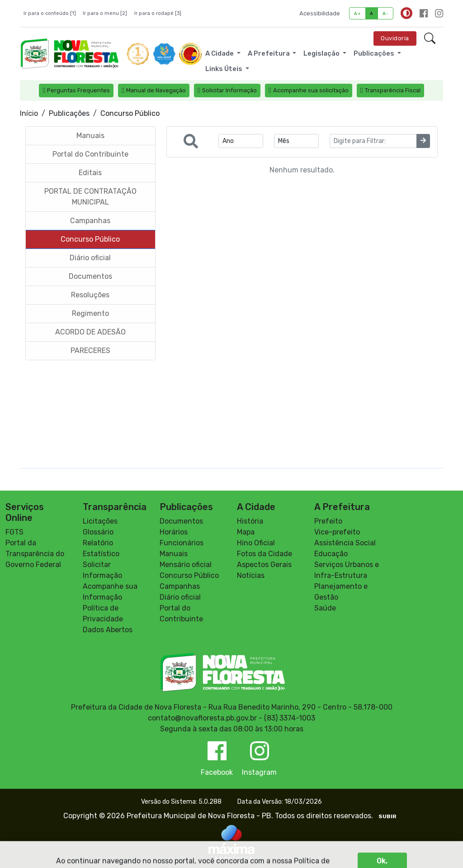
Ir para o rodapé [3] (158, 13)
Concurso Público (189, 575)
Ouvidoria (395, 38)
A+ (357, 13)
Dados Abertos (108, 630)
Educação (331, 554)
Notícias (251, 575)
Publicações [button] (375, 53)
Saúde (325, 608)
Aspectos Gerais (264, 565)
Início (29, 113)
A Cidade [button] (220, 53)
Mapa (246, 532)
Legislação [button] (322, 53)
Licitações (100, 521)
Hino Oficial (256, 543)
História (250, 521)
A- (385, 13)
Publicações (69, 113)
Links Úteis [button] (224, 69)
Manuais (174, 554)
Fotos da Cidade (265, 554)
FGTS (14, 532)
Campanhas (180, 586)
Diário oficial (180, 597)
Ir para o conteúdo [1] (50, 13)
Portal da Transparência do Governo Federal (35, 554)
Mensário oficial (186, 565)
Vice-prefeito (337, 532)
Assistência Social (345, 543)
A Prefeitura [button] (269, 53)
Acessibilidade (320, 13)
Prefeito (328, 521)
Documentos (181, 521)
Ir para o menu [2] (105, 13)
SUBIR (387, 816)
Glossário (98, 532)
